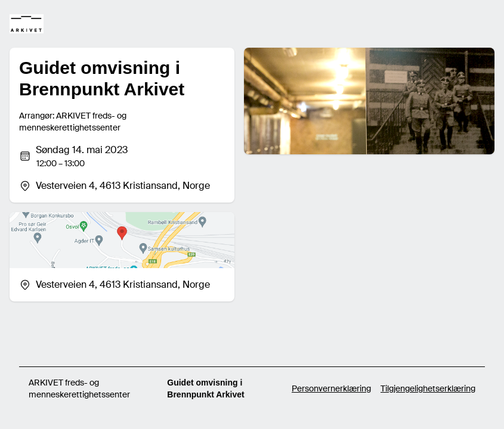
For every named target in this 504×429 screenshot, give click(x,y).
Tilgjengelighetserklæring (428, 388)
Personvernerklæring (331, 388)
